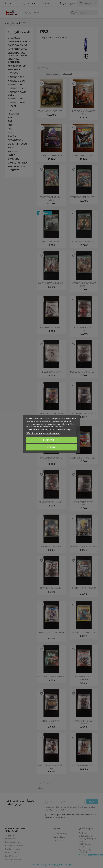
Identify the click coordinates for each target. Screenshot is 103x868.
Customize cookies (52, 433)
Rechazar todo (51, 440)
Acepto (51, 447)
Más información (34, 433)
